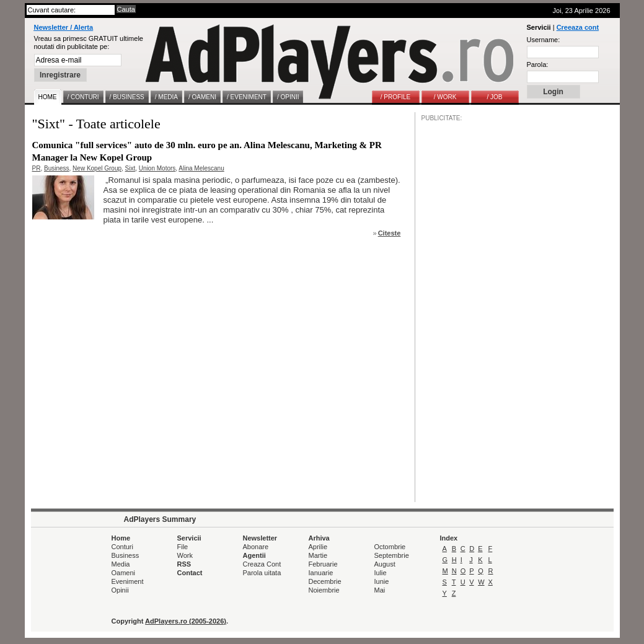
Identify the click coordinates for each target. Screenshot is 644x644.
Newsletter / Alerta (64, 27)
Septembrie (392, 555)
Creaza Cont (262, 564)
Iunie (382, 581)
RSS (184, 564)
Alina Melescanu (201, 168)
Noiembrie (324, 590)
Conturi (122, 547)
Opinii (120, 590)
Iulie (381, 573)
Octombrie (390, 547)
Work (185, 555)
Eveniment (128, 581)
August (385, 564)
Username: (544, 40)
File (183, 547)
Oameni (124, 573)
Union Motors (157, 168)
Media (121, 564)
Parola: (538, 64)
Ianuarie (321, 573)
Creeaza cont (578, 27)
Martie (318, 555)
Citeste (390, 233)
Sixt (130, 168)
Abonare (256, 547)
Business (57, 168)
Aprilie (318, 547)
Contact (190, 573)
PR (37, 168)
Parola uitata (262, 573)
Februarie (323, 564)
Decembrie (325, 581)
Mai (380, 590)
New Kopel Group (97, 168)
